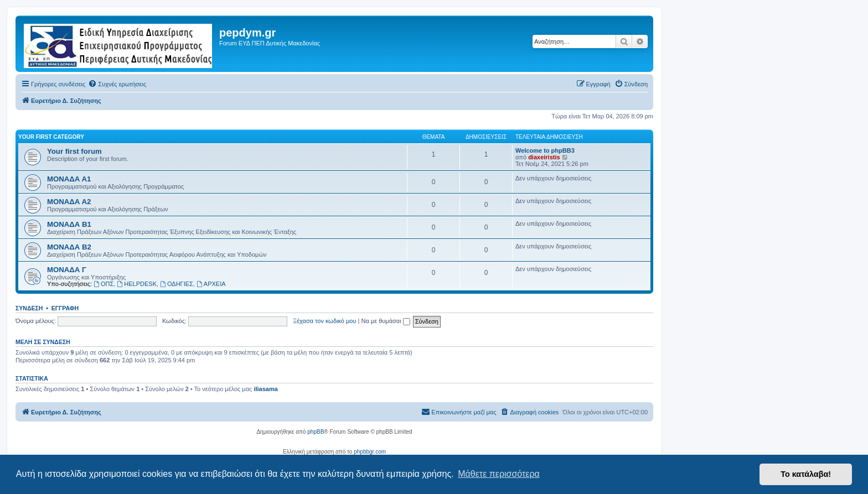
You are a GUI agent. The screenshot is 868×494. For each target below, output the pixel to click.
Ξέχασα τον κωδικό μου (325, 321)
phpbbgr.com (370, 452)
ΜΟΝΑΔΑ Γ (67, 270)
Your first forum (74, 151)
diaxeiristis (544, 157)
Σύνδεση (29, 308)
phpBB (316, 432)
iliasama (265, 389)
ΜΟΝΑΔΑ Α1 (69, 179)
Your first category (51, 137)
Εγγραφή (65, 308)
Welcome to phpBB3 (545, 150)
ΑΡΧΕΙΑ (211, 284)
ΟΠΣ (104, 284)
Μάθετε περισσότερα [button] (499, 474)
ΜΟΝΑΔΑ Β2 (69, 247)
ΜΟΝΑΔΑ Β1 (69, 224)
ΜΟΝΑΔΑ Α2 (69, 202)
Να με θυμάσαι (386, 321)
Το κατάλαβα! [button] (806, 474)
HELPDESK (137, 284)
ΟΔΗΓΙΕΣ (177, 284)
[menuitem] (117, 84)
